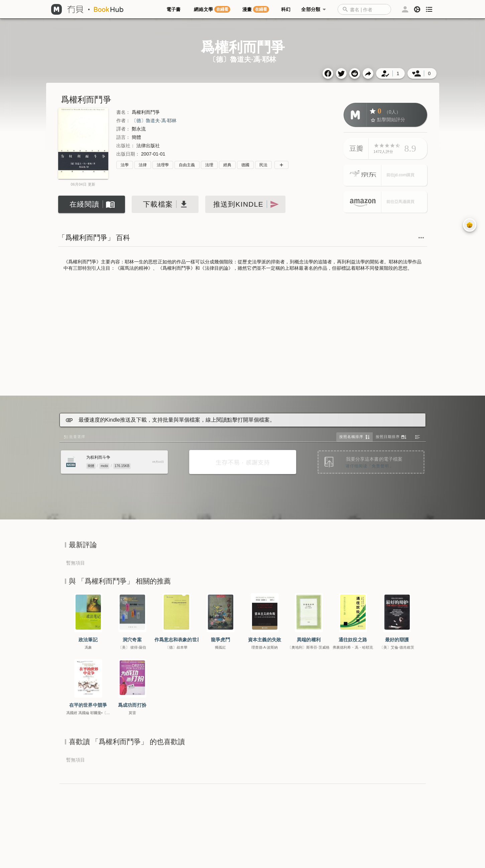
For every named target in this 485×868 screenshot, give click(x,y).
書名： (123, 112)
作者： (123, 121)
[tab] (175, 9)
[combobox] (364, 9)
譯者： (123, 129)
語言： (123, 137)
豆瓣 (356, 148)
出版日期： (128, 154)
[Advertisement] (243, 334)
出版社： (126, 146)
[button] (368, 9)
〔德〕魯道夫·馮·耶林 (154, 121)
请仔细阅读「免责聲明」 (370, 466)
